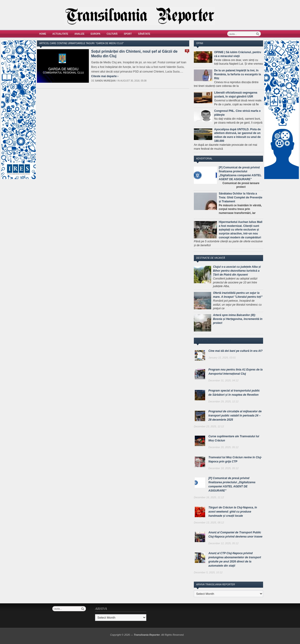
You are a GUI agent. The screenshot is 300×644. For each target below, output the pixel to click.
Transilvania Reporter (147, 635)
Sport (128, 34)
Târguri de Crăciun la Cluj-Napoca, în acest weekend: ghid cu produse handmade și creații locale (233, 512)
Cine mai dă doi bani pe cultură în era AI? (235, 351)
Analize (79, 34)
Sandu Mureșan (105, 81)
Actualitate (60, 34)
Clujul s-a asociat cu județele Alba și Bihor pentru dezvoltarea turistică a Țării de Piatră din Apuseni (237, 271)
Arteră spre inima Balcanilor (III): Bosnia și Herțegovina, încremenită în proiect (238, 319)
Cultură (112, 34)
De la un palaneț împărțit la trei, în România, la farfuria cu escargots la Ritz (238, 74)
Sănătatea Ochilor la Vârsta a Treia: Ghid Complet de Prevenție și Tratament (241, 197)
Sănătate (144, 34)
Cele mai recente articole (214, 341)
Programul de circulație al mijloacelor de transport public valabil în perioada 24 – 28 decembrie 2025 (235, 416)
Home (43, 34)
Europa (96, 34)
